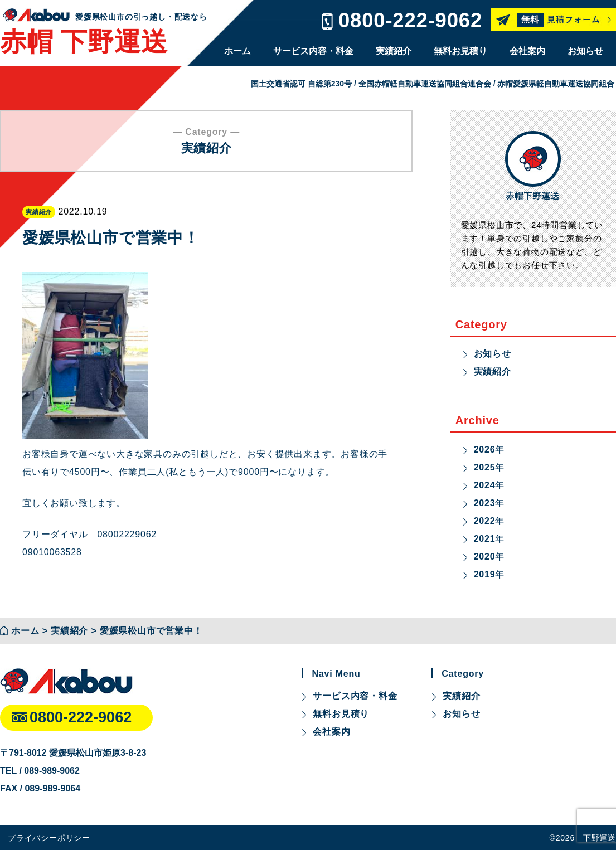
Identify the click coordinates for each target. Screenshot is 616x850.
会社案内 (527, 51)
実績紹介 (394, 51)
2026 (485, 450)
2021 (485, 539)
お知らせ (585, 51)
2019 (485, 574)
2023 (485, 503)
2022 (485, 521)
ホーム (237, 51)
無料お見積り (460, 51)
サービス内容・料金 (313, 51)
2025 (485, 467)
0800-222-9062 (410, 20)
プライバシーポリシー (49, 838)
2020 (485, 557)
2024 (485, 485)
